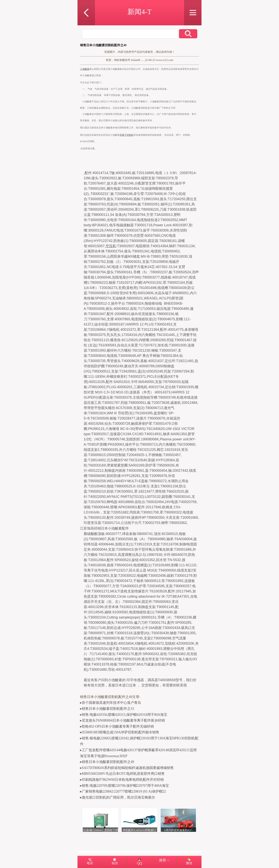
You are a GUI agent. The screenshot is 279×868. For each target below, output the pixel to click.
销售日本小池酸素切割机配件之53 (108, 709)
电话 (90, 863)
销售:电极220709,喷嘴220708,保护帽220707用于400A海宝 (125, 786)
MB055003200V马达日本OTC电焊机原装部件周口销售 (123, 774)
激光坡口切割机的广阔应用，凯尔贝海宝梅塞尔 (118, 797)
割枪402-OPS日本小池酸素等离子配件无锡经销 (118, 726)
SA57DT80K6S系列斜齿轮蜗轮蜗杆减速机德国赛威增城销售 (128, 768)
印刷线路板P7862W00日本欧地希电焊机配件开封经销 (123, 780)
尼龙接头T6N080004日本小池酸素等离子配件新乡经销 (123, 720)
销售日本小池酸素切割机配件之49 (108, 762)
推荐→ (164, 860)
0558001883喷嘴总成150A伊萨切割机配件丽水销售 (121, 732)
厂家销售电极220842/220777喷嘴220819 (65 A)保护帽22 (124, 791)
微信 (189, 863)
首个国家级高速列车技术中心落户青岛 (111, 703)
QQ (139, 862)
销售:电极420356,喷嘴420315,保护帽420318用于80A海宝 (124, 715)
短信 (115, 863)
